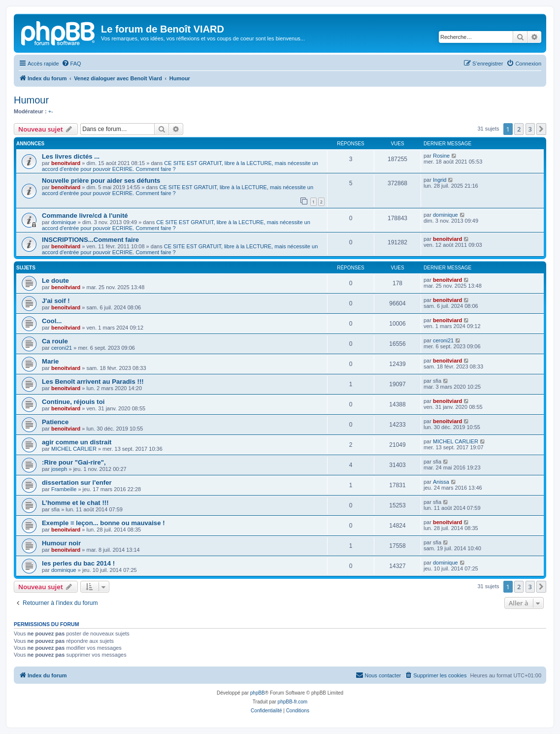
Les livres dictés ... (71, 156)
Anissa (441, 482)
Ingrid (440, 180)
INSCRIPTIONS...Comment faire (90, 240)
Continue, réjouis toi (73, 402)
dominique (64, 222)
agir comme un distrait (77, 442)
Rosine (441, 156)
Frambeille (64, 489)
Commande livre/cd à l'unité (85, 216)
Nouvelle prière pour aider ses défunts (101, 181)
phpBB (258, 693)
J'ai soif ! (56, 301)
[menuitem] (71, 64)
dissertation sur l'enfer (77, 483)
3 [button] (530, 129)
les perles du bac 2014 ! (78, 563)
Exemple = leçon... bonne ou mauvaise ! (103, 523)
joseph (59, 469)
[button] (541, 129)
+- (51, 111)
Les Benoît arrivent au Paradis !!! (93, 382)
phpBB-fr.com (293, 702)
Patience (55, 422)
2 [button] (519, 129)
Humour (31, 100)
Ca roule (55, 341)
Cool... (52, 321)
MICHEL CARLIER (74, 449)
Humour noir (61, 543)
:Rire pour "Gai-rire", (74, 462)
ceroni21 (62, 348)
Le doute (55, 281)
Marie (50, 361)
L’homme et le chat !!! (75, 503)
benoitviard (66, 163)
